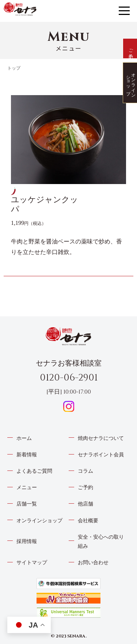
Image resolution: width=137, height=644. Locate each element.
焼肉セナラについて (101, 438)
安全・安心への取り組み (101, 542)
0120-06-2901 (69, 378)
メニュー (27, 487)
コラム (85, 471)
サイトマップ (32, 563)
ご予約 (85, 487)
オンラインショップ (39, 521)
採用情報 (27, 541)
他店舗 (85, 504)
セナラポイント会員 (101, 455)
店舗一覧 (27, 504)
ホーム (24, 438)
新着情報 (27, 455)
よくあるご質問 (34, 471)
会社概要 (88, 521)
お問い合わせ (93, 563)
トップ (14, 68)
